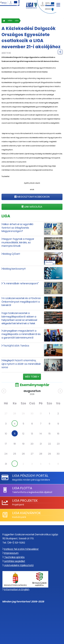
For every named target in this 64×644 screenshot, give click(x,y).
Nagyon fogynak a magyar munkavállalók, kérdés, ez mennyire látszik (18, 242)
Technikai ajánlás (14, 557)
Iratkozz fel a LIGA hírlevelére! (21, 549)
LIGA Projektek (25, 501)
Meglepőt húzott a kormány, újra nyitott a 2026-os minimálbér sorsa (21, 364)
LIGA (17, 21)
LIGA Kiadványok (27, 513)
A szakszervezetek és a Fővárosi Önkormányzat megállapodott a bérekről (21, 302)
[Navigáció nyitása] (58, 4)
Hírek (10, 21)
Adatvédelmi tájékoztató (18, 565)
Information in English (16, 589)
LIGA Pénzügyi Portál (30, 476)
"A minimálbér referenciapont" (21, 283)
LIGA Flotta (22, 488)
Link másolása (32, 207)
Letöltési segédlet (14, 561)
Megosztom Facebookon (32, 197)
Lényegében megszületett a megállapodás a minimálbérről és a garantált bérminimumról (21, 334)
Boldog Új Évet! (12, 254)
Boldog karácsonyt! (14, 269)
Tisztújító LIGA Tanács (16, 346)
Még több (32, 377)
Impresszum (10, 553)
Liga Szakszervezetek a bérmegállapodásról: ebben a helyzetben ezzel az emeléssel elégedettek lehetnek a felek (19, 318)
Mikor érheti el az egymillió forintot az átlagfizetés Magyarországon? (17, 228)
